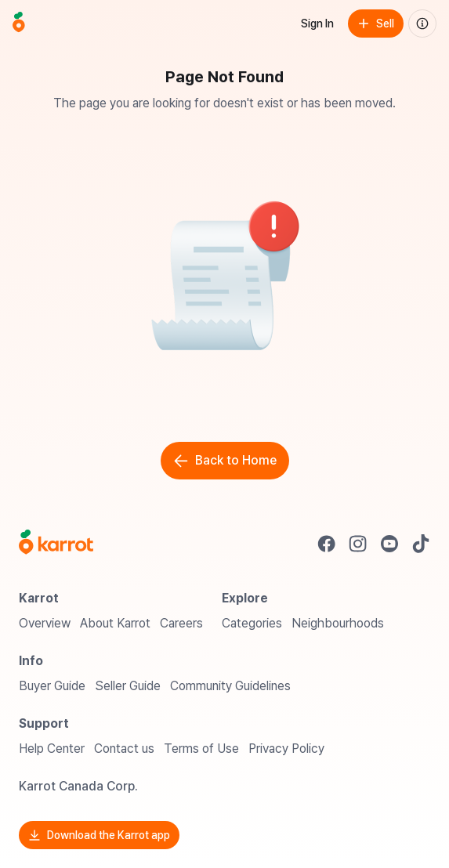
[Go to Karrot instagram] (358, 544)
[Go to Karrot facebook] (327, 544)
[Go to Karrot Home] (56, 544)
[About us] (422, 24)
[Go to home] (19, 24)
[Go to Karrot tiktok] (421, 544)
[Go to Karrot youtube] (389, 544)
